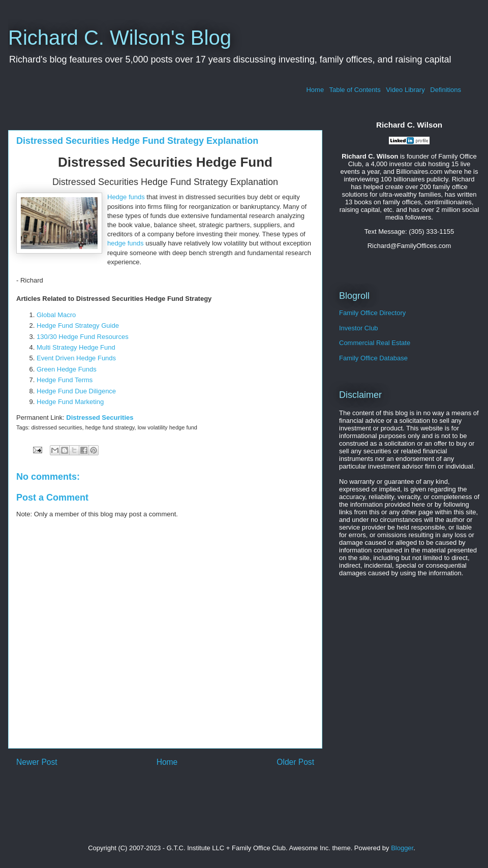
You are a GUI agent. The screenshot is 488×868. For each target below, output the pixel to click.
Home (315, 90)
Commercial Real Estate (375, 343)
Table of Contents (355, 90)
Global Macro (56, 315)
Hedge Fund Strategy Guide (78, 325)
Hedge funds (126, 197)
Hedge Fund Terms (65, 380)
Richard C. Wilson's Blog (120, 38)
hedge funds (126, 243)
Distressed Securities (100, 417)
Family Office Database (373, 358)
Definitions (446, 90)
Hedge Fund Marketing (70, 402)
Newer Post (37, 762)
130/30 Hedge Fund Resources (83, 337)
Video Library (405, 90)
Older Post (295, 762)
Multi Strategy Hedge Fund (76, 347)
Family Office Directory (372, 313)
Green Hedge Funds (67, 369)
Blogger (402, 848)
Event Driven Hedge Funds (76, 358)
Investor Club (359, 328)
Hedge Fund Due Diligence (76, 391)
